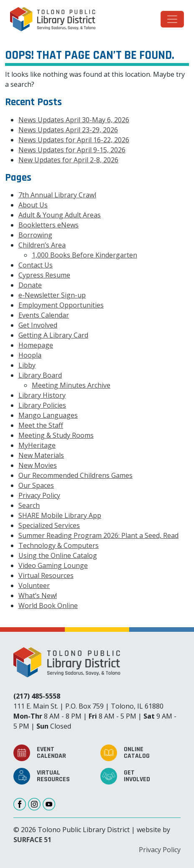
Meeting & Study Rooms (56, 435)
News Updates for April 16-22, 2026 (74, 140)
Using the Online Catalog (58, 555)
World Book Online (48, 606)
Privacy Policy (39, 495)
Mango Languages (48, 415)
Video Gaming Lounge (53, 565)
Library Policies (42, 405)
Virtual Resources (46, 575)
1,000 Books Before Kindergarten (84, 255)
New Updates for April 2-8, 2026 (68, 160)
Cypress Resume (44, 275)
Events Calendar (44, 315)
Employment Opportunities (61, 305)
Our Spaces (36, 485)
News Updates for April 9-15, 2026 (72, 150)
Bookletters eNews (48, 225)
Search (29, 505)
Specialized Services (49, 525)
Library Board (40, 375)
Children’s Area (42, 245)
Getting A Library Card (53, 335)
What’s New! (38, 595)
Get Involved (38, 325)
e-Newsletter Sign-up (52, 295)
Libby (27, 365)
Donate (30, 285)
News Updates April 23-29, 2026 (68, 130)
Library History (42, 395)
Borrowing (35, 235)
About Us (33, 205)
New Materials (41, 455)
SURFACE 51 (32, 840)
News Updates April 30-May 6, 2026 (74, 120)
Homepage (36, 345)
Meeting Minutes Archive (71, 385)
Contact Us (36, 265)
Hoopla (30, 355)
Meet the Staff (41, 425)
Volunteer (34, 585)
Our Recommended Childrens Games (75, 475)
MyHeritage (37, 445)
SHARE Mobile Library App (60, 515)
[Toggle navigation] (172, 19)
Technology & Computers (59, 545)
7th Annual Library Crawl (57, 195)
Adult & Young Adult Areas (60, 215)
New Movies (38, 465)
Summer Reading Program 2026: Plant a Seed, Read (98, 535)
